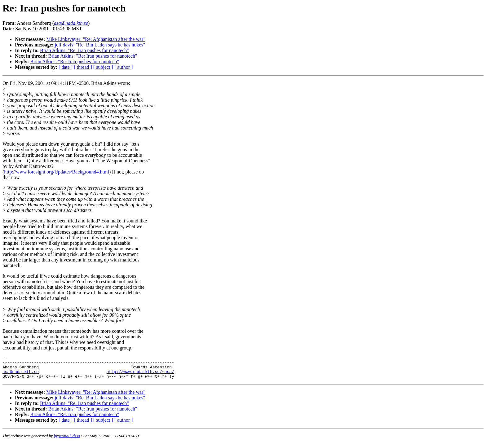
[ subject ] (103, 67)
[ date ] (66, 67)
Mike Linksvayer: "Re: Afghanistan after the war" (96, 39)
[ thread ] (83, 67)
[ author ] (124, 67)
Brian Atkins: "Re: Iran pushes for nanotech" (84, 50)
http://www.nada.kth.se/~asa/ (140, 375)
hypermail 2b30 (67, 440)
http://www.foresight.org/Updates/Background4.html (57, 172)
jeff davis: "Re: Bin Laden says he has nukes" (100, 45)
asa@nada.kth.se (21, 375)
